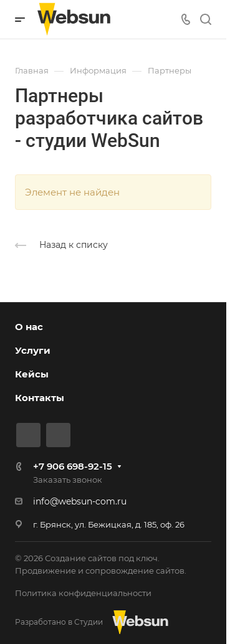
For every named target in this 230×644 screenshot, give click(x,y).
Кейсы (32, 374)
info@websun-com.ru (80, 501)
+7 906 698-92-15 (73, 466)
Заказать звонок (68, 480)
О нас (29, 327)
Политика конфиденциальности (83, 593)
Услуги (33, 350)
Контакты (40, 398)
